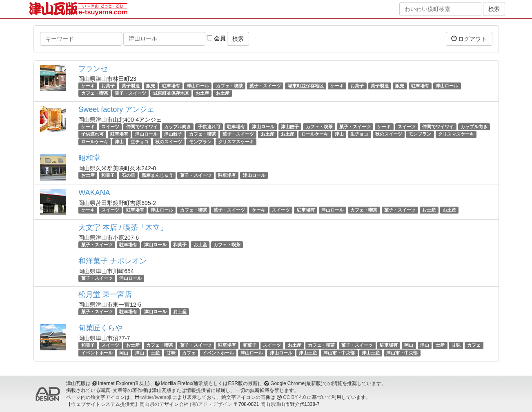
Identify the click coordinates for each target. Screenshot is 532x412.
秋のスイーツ (389, 134)
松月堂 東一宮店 (105, 294)
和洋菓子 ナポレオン (112, 261)
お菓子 (108, 86)
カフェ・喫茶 (229, 86)
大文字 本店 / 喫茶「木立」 (123, 227)
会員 (216, 38)
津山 (339, 134)
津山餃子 (290, 127)
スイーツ (110, 127)
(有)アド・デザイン (211, 404)
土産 (440, 345)
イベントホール (97, 353)
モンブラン (420, 134)
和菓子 (108, 175)
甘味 (456, 345)
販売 (151, 86)
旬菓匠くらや (100, 328)
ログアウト (469, 39)
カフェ (474, 345)
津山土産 (308, 353)
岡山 (409, 345)
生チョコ (359, 134)
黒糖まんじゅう (157, 175)
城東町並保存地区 (306, 86)
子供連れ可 (209, 127)
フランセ (93, 69)
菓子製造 (131, 86)
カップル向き (178, 127)
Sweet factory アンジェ (116, 109)
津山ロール (198, 86)
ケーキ (88, 86)
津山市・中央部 (339, 353)
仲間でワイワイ (142, 127)
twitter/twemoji (156, 397)
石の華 (128, 175)
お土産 (202, 93)
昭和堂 (89, 158)
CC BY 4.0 (294, 397)
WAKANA (94, 193)
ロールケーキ (315, 134)
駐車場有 (171, 86)
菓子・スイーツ (265, 86)
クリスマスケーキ (456, 134)
